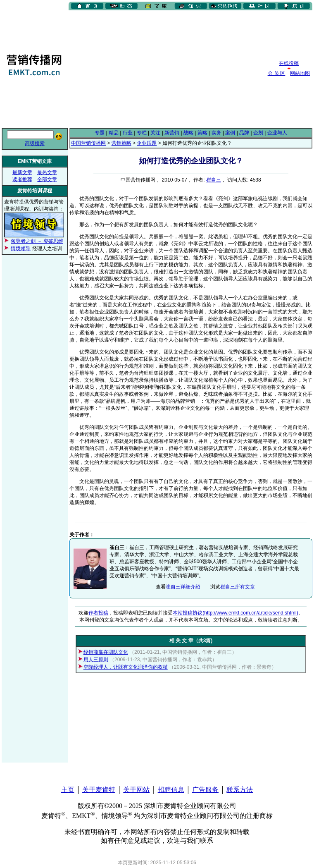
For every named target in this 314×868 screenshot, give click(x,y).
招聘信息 (171, 790)
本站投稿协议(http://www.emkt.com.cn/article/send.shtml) (235, 613)
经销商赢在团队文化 (106, 652)
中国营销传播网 (88, 143)
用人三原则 (96, 660)
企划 (258, 133)
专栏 (142, 133)
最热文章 (47, 172)
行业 (128, 133)
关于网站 (136, 790)
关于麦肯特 (99, 790)
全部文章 (47, 179)
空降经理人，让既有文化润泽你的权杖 (126, 667)
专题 (100, 133)
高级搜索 (35, 143)
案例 (230, 133)
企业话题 (147, 143)
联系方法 (240, 790)
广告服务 (205, 790)
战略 (188, 133)
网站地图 (300, 73)
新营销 (172, 133)
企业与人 (277, 133)
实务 (216, 133)
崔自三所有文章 (238, 587)
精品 (114, 133)
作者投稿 (98, 613)
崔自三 (214, 180)
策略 (202, 133)
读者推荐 (22, 179)
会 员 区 (277, 73)
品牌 (244, 133)
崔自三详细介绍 (183, 587)
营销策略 (121, 143)
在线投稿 (289, 63)
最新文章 (22, 172)
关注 (155, 133)
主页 (68, 790)
